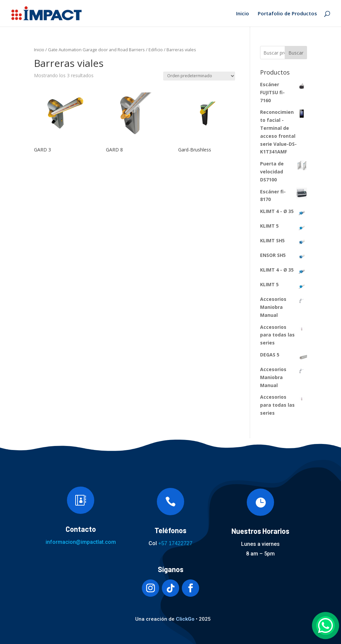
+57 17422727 (175, 543)
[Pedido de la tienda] (199, 76)
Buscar (296, 53)
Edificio (156, 50)
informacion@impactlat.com (81, 542)
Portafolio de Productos (287, 14)
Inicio (243, 14)
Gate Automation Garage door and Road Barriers (96, 50)
